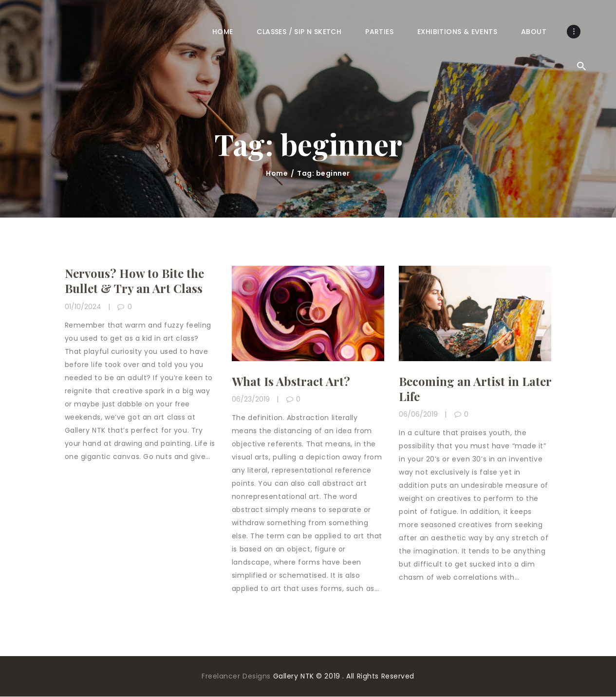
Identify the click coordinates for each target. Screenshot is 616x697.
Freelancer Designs (237, 676)
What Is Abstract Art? (291, 381)
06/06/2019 (418, 414)
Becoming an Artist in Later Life (475, 389)
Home (277, 173)
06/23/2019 (251, 399)
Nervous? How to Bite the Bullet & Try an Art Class (134, 281)
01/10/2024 (83, 307)
